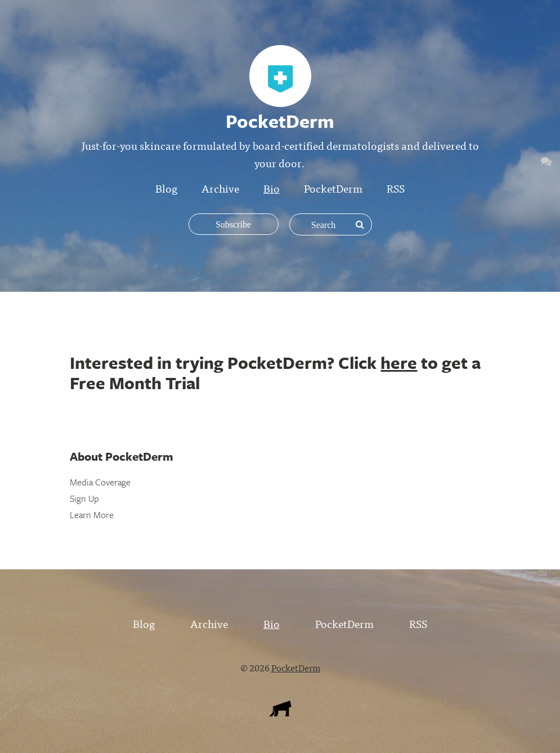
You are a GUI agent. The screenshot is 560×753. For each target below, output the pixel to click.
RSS (396, 188)
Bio (272, 188)
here (399, 362)
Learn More (92, 515)
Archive (220, 188)
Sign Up (84, 498)
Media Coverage (100, 482)
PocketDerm (333, 188)
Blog (166, 188)
